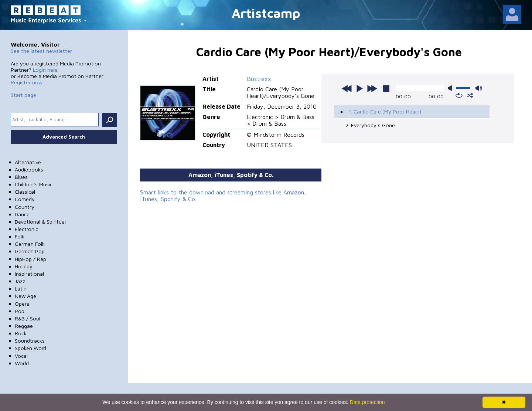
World (22, 363)
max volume (479, 88)
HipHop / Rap (30, 259)
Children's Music (34, 184)
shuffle (470, 95)
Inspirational (29, 274)
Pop (20, 311)
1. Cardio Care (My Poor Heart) (385, 111)
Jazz (20, 281)
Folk (20, 236)
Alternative (28, 162)
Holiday (24, 266)
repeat (459, 95)
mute (451, 88)
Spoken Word (30, 348)
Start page (23, 95)
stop (386, 88)
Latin (21, 288)
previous (347, 88)
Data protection (367, 402)
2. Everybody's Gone (370, 125)
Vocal (21, 356)
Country (25, 207)
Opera (22, 304)
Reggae (24, 326)
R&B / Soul (28, 318)
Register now (27, 82)
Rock (21, 333)
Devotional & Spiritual (40, 222)
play (359, 88)
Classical (25, 192)
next (372, 88)
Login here (45, 70)
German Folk (30, 244)
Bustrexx (259, 79)
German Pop (30, 251)
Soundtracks (30, 341)
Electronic (26, 229)
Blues (21, 177)
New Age (25, 296)
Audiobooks (29, 169)
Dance (22, 214)
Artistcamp (266, 13)
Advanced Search (64, 137)
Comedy (25, 199)
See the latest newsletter (41, 51)
